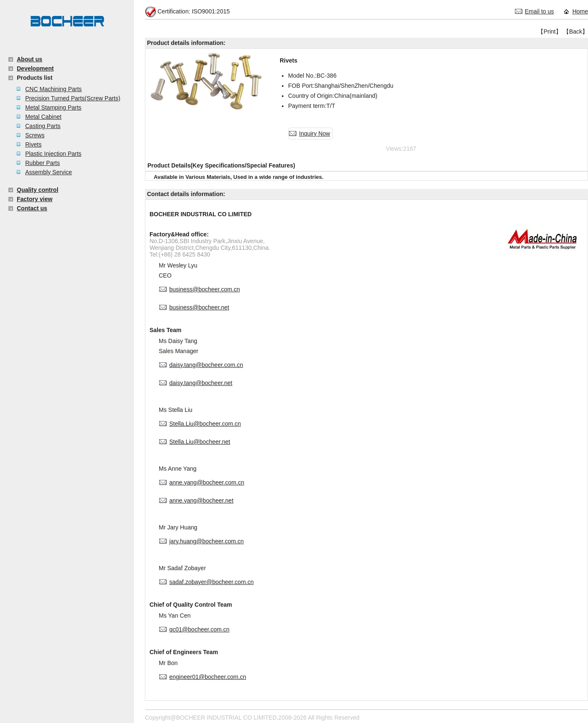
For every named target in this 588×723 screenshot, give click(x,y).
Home (580, 11)
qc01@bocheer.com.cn (199, 629)
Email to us (539, 11)
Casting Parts (43, 126)
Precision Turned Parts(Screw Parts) (73, 98)
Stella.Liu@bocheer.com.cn (205, 424)
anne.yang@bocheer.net (201, 500)
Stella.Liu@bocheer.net (200, 442)
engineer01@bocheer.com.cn (208, 677)
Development (35, 68)
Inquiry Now (315, 134)
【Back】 (576, 31)
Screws (35, 135)
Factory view (35, 199)
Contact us (32, 208)
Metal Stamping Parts (53, 107)
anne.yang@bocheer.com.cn (207, 482)
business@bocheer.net (199, 307)
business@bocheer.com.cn (205, 289)
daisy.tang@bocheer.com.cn (206, 365)
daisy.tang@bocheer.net (201, 383)
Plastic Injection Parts (53, 154)
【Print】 (550, 31)
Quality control (38, 190)
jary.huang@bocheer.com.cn (206, 541)
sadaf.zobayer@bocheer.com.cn (211, 582)
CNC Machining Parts (54, 89)
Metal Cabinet (43, 117)
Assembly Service (49, 172)
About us (30, 59)
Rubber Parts (42, 163)
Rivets (33, 144)
